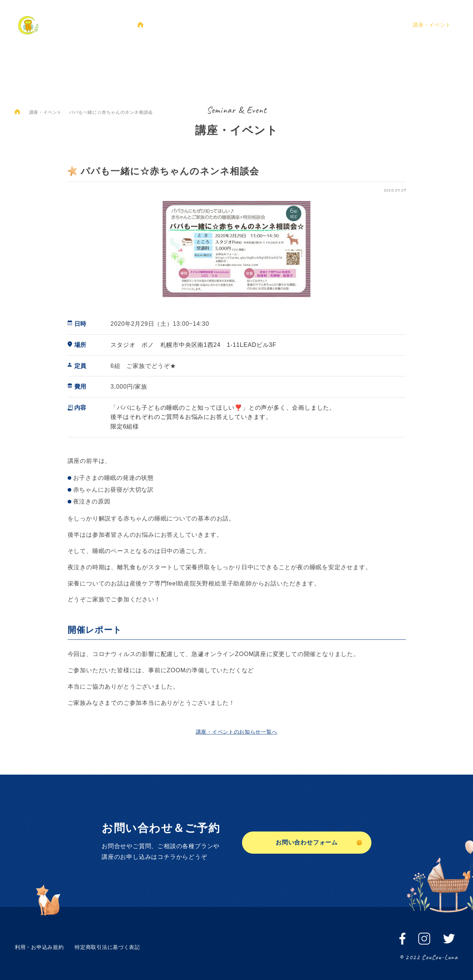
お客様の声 (319, 25)
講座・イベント (432, 25)
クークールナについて (183, 25)
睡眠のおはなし (243, 25)
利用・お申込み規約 (39, 947)
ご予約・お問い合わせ (372, 25)
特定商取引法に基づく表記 (107, 947)
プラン (283, 25)
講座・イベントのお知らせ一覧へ (237, 732)
